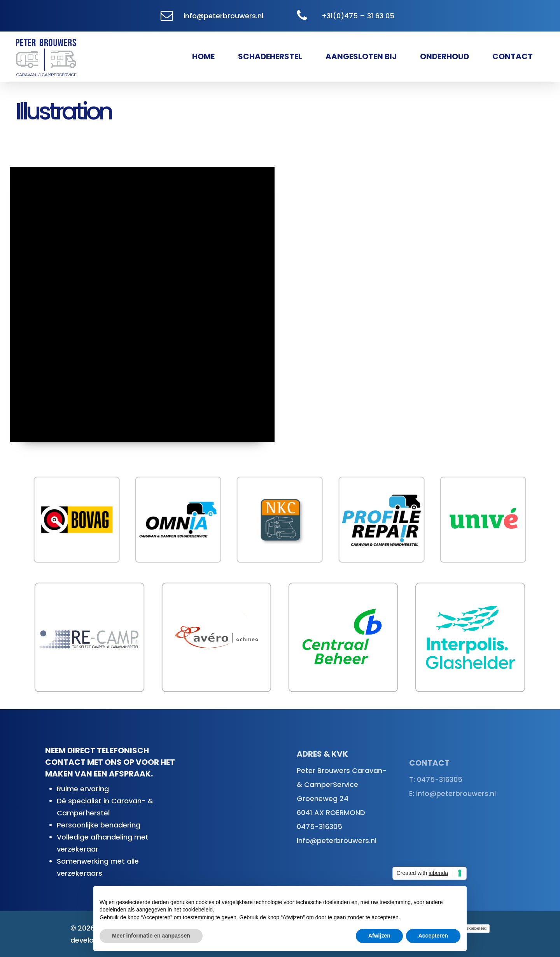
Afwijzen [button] (379, 936)
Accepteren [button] (433, 936)
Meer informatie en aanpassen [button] (151, 936)
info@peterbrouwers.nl (223, 16)
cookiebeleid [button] (198, 910)
